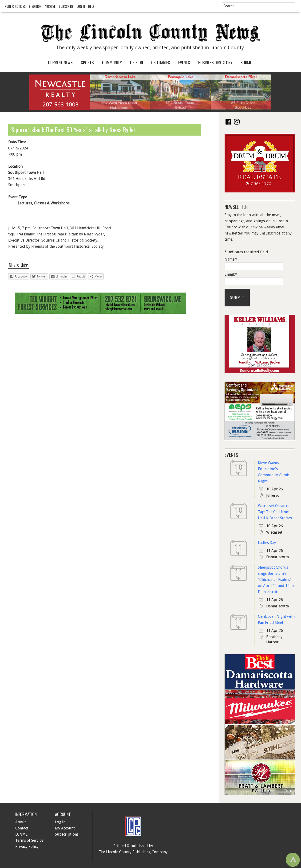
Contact (22, 828)
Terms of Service (29, 840)
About (21, 822)
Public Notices (15, 6)
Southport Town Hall (26, 173)
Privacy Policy (27, 846)
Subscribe (66, 6)
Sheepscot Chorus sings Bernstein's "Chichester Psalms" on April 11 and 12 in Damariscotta (276, 580)
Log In (81, 6)
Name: (231, 259)
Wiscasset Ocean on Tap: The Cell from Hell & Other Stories (275, 512)
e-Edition (35, 6)
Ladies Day (267, 543)
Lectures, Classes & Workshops (44, 203)
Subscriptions (67, 834)
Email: (231, 274)
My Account (65, 828)
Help (91, 6)
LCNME (22, 834)
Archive (50, 6)
